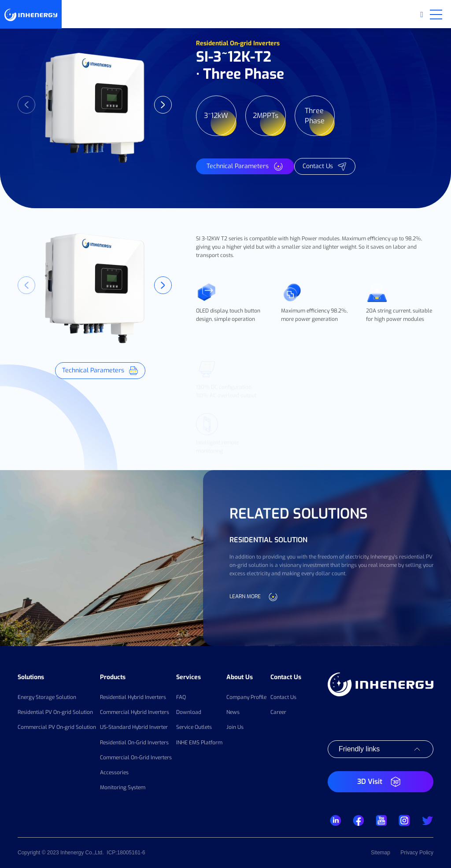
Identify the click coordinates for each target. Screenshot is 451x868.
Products (113, 677)
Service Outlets (194, 727)
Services (189, 677)
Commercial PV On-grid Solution (57, 727)
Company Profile (246, 697)
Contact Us (286, 677)
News (233, 712)
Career (278, 712)
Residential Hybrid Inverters (133, 697)
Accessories (114, 772)
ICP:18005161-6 (126, 853)
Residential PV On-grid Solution (55, 712)
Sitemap (381, 853)
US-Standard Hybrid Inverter (134, 727)
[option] (95, 105)
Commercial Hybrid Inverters (135, 712)
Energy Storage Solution (47, 697)
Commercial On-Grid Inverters (136, 758)
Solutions (31, 677)
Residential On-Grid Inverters (134, 743)
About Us (240, 677)
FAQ (181, 697)
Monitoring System (123, 787)
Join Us (235, 727)
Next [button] (163, 105)
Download (189, 712)
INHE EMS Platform (199, 743)
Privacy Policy (417, 853)
